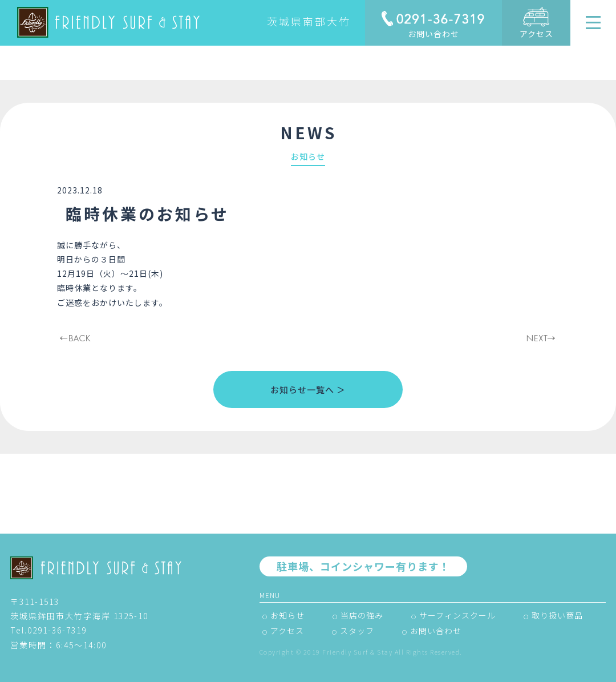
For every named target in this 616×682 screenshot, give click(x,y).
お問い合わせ (433, 34)
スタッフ (357, 631)
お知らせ (287, 615)
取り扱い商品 (557, 615)
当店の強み (362, 615)
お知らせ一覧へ (302, 390)
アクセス (536, 34)
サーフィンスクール (457, 615)
